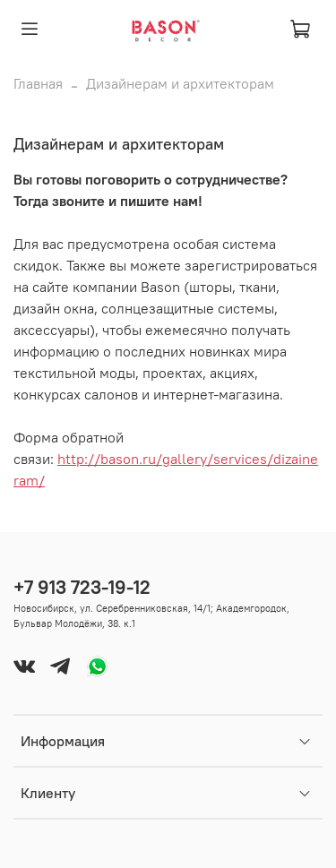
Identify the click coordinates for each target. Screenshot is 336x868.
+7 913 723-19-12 (82, 587)
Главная (38, 83)
